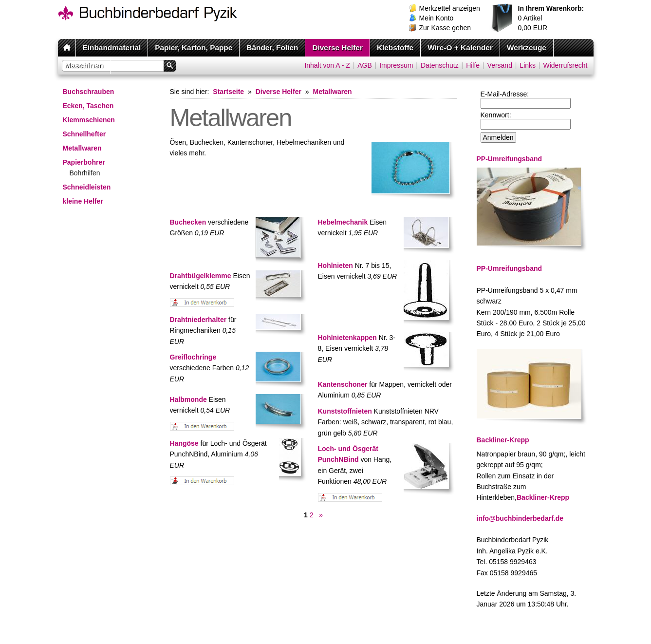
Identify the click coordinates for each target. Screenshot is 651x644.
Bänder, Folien (272, 47)
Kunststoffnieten (345, 411)
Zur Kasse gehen (445, 28)
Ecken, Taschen (88, 106)
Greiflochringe (193, 357)
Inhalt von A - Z (327, 65)
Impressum (396, 65)
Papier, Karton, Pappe (194, 47)
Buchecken (188, 222)
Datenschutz (440, 65)
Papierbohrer (84, 162)
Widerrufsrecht (565, 65)
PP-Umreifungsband (510, 268)
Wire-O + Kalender (460, 47)
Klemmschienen (89, 120)
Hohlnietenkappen (347, 338)
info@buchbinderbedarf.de (520, 518)
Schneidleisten (87, 187)
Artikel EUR (551, 18)
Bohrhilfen (85, 173)
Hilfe (473, 65)
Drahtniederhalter (198, 320)
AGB (365, 65)
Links (528, 65)
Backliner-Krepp (543, 497)
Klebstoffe (395, 47)
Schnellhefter (84, 134)
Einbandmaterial (112, 47)
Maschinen (84, 65)
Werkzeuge (527, 47)
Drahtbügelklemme (201, 276)
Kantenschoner (343, 384)
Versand (500, 65)
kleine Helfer (83, 201)
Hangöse (184, 443)
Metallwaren (82, 148)
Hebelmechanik (343, 222)
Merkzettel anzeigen (450, 8)
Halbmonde (188, 399)
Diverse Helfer (337, 47)
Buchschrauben (89, 92)
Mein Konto (437, 18)
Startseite (228, 92)
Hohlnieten (335, 265)
